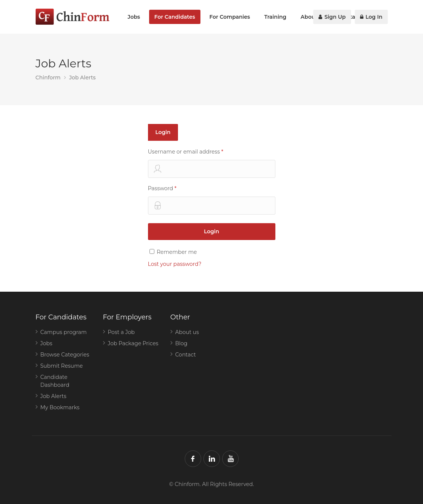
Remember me (173, 252)
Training (275, 17)
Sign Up (332, 17)
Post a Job (121, 332)
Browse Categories (65, 355)
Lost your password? (175, 264)
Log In (371, 17)
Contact (186, 355)
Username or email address (212, 163)
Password (212, 200)
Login (163, 132)
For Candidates (175, 17)
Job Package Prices (133, 343)
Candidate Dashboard (55, 381)
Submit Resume (62, 366)
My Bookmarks (60, 407)
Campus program (64, 332)
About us (187, 332)
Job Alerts (54, 396)
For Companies (230, 17)
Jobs (134, 17)
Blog (182, 343)
